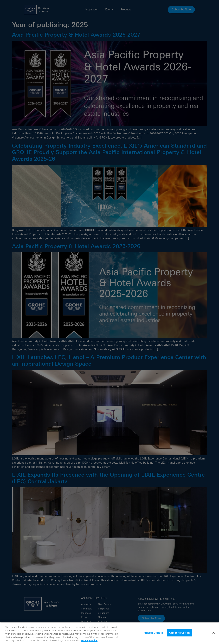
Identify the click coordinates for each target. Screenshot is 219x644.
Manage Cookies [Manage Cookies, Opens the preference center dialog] (153, 633)
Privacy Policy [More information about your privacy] (89, 641)
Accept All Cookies (180, 633)
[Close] (214, 633)
